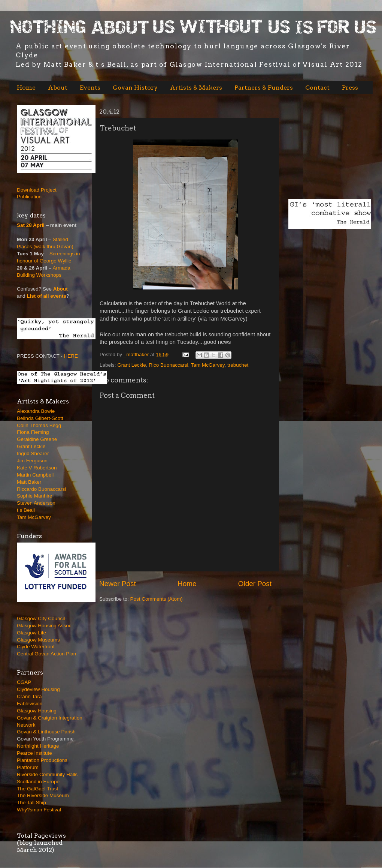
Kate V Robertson (37, 468)
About (58, 88)
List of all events (46, 296)
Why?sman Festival (39, 810)
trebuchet (238, 365)
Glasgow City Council (41, 618)
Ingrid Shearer (33, 453)
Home (26, 88)
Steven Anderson (36, 503)
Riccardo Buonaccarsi (41, 489)
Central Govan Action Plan (46, 654)
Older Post (255, 584)
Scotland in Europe (38, 782)
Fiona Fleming (33, 432)
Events (90, 88)
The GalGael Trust (37, 789)
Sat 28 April (31, 225)
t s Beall (26, 510)
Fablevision (30, 704)
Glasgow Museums (38, 640)
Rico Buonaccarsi (168, 365)
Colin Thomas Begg (39, 425)
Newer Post (118, 584)
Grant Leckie (132, 365)
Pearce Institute (34, 753)
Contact (317, 88)
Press (350, 88)
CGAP (24, 682)
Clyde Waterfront (36, 647)
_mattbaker (137, 355)
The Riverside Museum (43, 795)
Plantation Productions (42, 760)
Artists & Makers (196, 88)
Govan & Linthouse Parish (46, 732)
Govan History (135, 88)
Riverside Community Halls (47, 774)
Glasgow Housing (37, 711)
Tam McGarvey (208, 365)
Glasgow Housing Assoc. (45, 626)
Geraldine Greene (37, 439)
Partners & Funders (264, 88)
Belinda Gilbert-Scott (40, 418)
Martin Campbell (35, 475)
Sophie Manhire (35, 496)
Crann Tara (29, 696)
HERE (71, 356)
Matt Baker (29, 482)
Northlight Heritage (38, 746)
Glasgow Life (31, 633)
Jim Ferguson (32, 461)
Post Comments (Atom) (157, 599)
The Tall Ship (31, 803)
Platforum (28, 767)
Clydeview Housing (38, 689)
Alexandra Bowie (36, 411)
